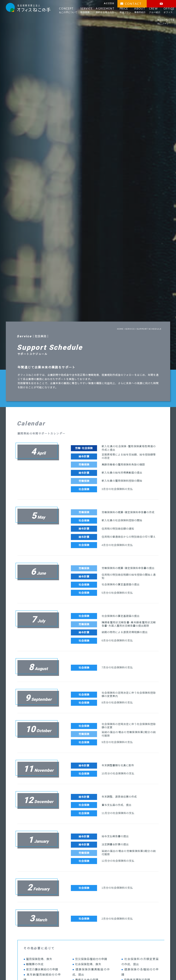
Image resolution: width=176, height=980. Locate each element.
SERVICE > (130, 332)
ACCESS (109, 3)
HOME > (119, 332)
